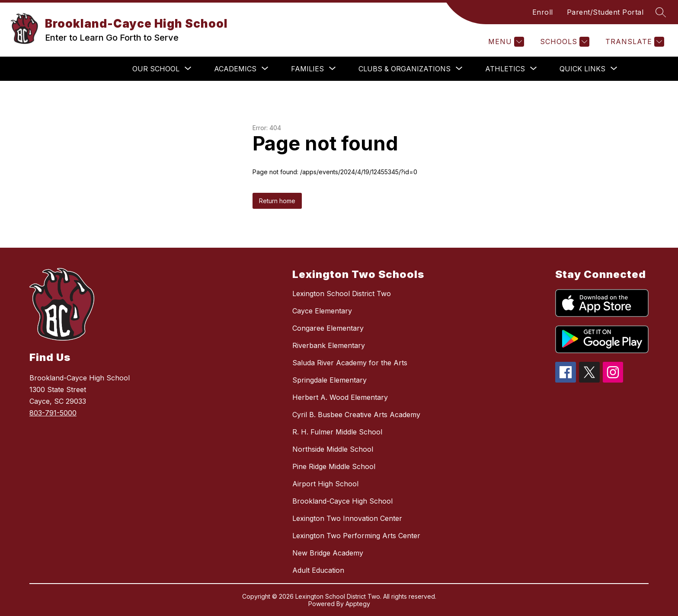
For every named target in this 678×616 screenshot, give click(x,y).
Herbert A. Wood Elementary (340, 397)
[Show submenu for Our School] (156, 69)
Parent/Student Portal (605, 12)
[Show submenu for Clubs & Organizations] (405, 69)
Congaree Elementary (328, 328)
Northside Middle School (333, 449)
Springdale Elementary (329, 380)
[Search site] (661, 12)
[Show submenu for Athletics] (505, 69)
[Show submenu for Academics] (235, 69)
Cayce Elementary (322, 311)
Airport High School (325, 484)
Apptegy (358, 604)
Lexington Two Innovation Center (347, 518)
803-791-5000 (53, 413)
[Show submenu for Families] (307, 69)
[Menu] (505, 42)
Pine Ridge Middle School (334, 466)
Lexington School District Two (342, 294)
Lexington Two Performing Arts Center (356, 536)
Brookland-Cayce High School (342, 501)
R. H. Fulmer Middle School (337, 432)
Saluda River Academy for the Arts (350, 363)
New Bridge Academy (328, 553)
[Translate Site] (634, 42)
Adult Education (318, 570)
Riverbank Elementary (329, 345)
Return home (277, 201)
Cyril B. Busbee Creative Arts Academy (356, 415)
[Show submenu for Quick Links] (582, 69)
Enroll (543, 12)
